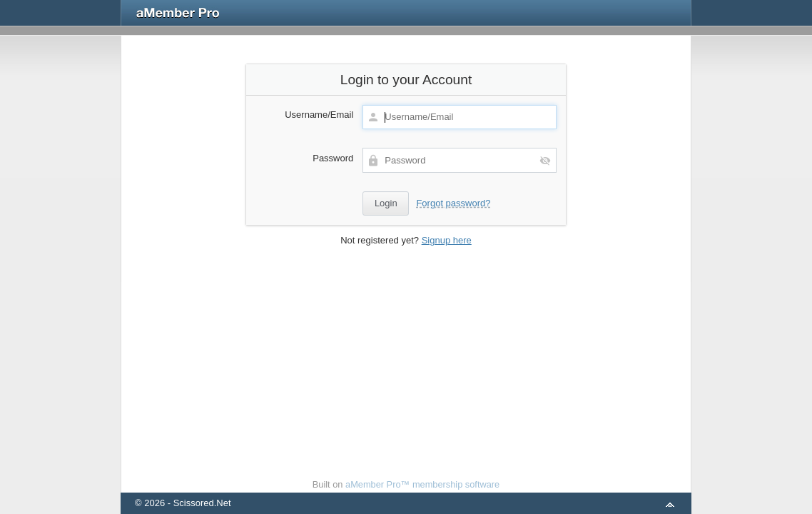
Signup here (447, 240)
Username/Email (319, 115)
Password (333, 158)
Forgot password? (453, 203)
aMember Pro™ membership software (422, 484)
